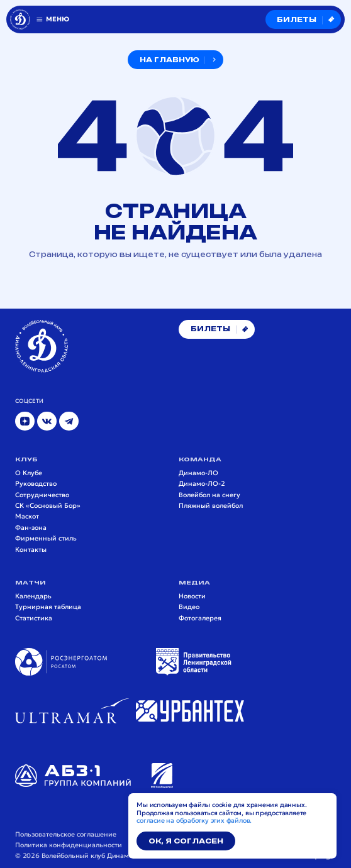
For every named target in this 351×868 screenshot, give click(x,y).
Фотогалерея (200, 618)
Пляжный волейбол (211, 506)
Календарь (33, 596)
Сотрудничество (42, 495)
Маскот (27, 517)
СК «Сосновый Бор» (48, 506)
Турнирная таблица (48, 607)
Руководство (36, 484)
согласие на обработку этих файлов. (194, 821)
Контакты (31, 550)
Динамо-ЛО (198, 473)
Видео (189, 607)
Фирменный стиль (46, 539)
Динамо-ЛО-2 (202, 484)
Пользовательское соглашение (66, 835)
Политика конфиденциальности (69, 845)
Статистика (34, 618)
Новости (192, 596)
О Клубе (29, 473)
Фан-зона (31, 528)
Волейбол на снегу (209, 495)
